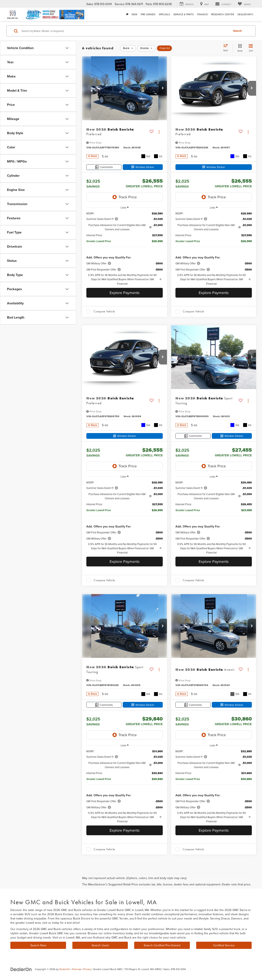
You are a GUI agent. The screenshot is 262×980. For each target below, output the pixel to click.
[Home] (127, 14)
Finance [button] (202, 14)
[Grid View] (239, 48)
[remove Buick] (128, 48)
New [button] (134, 14)
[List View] (251, 48)
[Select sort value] (227, 48)
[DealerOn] (21, 969)
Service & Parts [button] (183, 14)
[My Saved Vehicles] (244, 4)
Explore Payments (125, 293)
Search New (38, 945)
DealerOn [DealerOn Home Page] (65, 969)
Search (238, 31)
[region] (125, 248)
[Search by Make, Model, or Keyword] (125, 31)
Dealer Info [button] (245, 14)
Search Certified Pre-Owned (162, 945)
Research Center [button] (223, 14)
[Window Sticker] (143, 167)
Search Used (100, 945)
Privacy (87, 969)
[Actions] (159, 132)
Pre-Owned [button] (148, 14)
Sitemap (77, 969)
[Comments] (104, 167)
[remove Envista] (146, 48)
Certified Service (224, 945)
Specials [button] (164, 14)
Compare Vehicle (104, 311)
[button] (163, 88)
